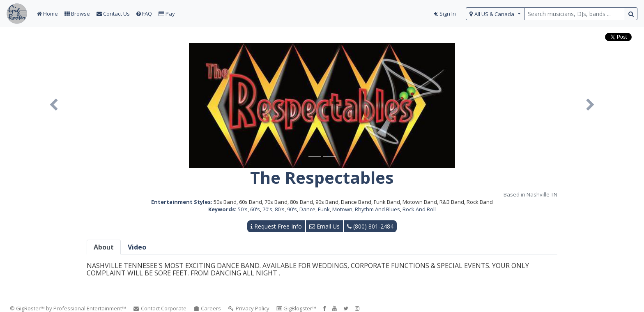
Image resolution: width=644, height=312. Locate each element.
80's (280, 209)
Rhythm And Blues (377, 209)
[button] (54, 105)
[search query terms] (575, 14)
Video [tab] (137, 247)
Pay (167, 14)
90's (292, 209)
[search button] (631, 14)
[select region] (495, 14)
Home (47, 14)
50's (243, 209)
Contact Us (113, 14)
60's (255, 209)
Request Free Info (276, 226)
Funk (324, 209)
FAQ (144, 14)
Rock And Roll (419, 209)
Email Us (324, 226)
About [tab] (104, 247)
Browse (77, 14)
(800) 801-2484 (370, 226)
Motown (342, 209)
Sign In (445, 14)
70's (267, 209)
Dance (307, 209)
